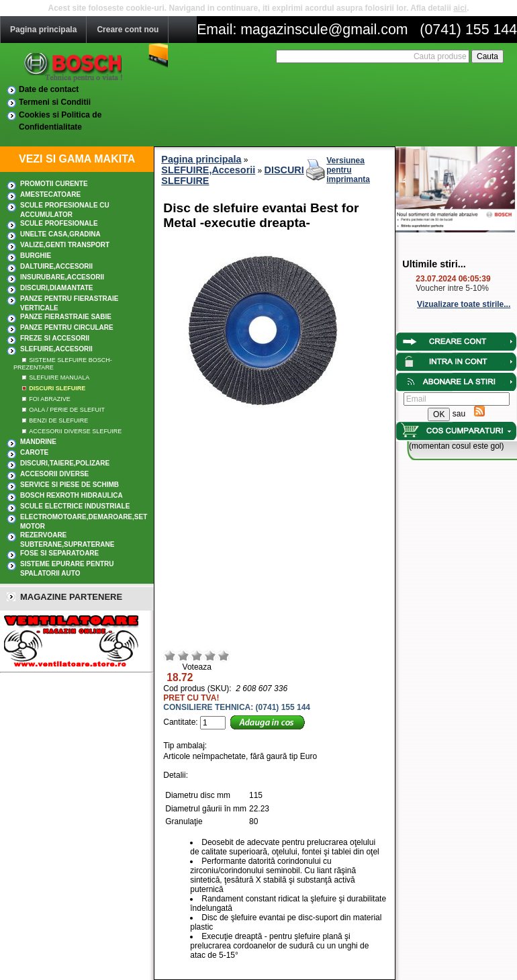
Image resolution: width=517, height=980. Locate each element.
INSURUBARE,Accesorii (62, 277)
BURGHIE (36, 256)
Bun (210, 656)
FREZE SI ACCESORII (55, 338)
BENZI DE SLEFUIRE (58, 420)
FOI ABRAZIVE (50, 399)
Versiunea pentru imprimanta (348, 170)
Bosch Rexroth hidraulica (72, 495)
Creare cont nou (128, 30)
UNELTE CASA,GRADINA (60, 234)
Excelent (224, 656)
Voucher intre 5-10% (452, 288)
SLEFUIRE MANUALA (59, 377)
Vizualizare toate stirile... (464, 304)
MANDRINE (38, 442)
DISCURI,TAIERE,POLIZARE (65, 463)
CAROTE (34, 452)
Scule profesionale (59, 223)
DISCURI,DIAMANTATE (57, 288)
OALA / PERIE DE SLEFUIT (67, 410)
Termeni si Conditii (55, 102)
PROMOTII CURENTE (54, 184)
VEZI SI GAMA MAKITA (77, 159)
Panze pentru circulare (67, 327)
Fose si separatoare (59, 553)
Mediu (197, 656)
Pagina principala (43, 30)
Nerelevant (183, 656)
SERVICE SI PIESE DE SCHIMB (69, 485)
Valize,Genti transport (65, 245)
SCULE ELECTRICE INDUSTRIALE (75, 506)
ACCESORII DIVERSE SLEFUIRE (75, 431)
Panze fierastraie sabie (66, 317)
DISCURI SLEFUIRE (57, 388)
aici (460, 8)
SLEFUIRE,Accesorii (56, 349)
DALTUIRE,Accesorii (56, 266)
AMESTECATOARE (50, 194)
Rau (170, 656)
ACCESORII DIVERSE (54, 474)
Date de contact (49, 89)
